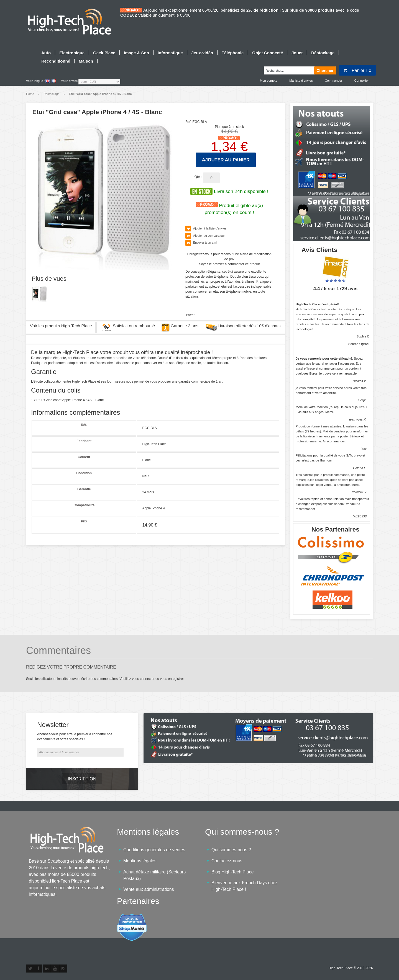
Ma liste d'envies (300, 81)
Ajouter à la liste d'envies (210, 229)
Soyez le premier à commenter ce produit (229, 265)
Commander (333, 81)
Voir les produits (61, 326)
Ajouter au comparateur (209, 236)
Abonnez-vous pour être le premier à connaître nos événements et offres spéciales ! (75, 737)
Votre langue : (35, 81)
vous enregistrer (172, 679)
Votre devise (69, 81)
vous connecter (143, 679)
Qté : (198, 177)
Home (30, 94)
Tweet (190, 316)
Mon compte (267, 81)
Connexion (362, 81)
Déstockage (52, 94)
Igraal (365, 344)
